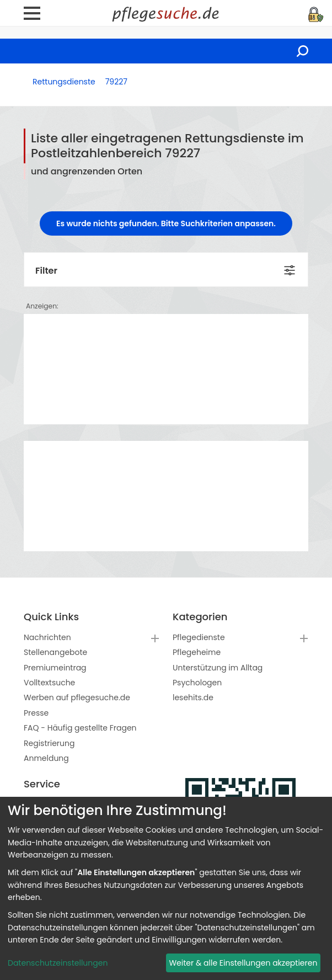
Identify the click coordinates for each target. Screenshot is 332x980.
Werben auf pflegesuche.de (77, 697)
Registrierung (49, 743)
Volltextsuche (49, 683)
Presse (36, 713)
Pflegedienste (199, 637)
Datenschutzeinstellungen (58, 963)
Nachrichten (47, 637)
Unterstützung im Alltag (218, 668)
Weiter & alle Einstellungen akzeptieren (243, 963)
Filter (46, 271)
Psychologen (197, 683)
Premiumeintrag (55, 668)
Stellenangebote (55, 652)
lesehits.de (193, 697)
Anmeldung (46, 758)
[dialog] (166, 888)
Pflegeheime (197, 652)
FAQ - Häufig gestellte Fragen (80, 728)
